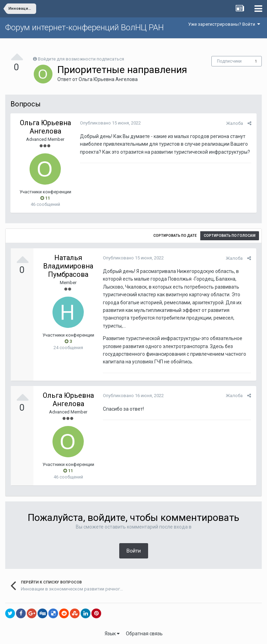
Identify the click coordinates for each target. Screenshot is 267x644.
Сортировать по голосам (230, 236)
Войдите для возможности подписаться (81, 59)
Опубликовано (110, 123)
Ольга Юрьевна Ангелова (108, 79)
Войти (134, 551)
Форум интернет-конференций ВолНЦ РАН (84, 27)
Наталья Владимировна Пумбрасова (68, 266)
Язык (112, 634)
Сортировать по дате (175, 236)
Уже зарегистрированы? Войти (224, 24)
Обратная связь (144, 634)
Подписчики (229, 61)
